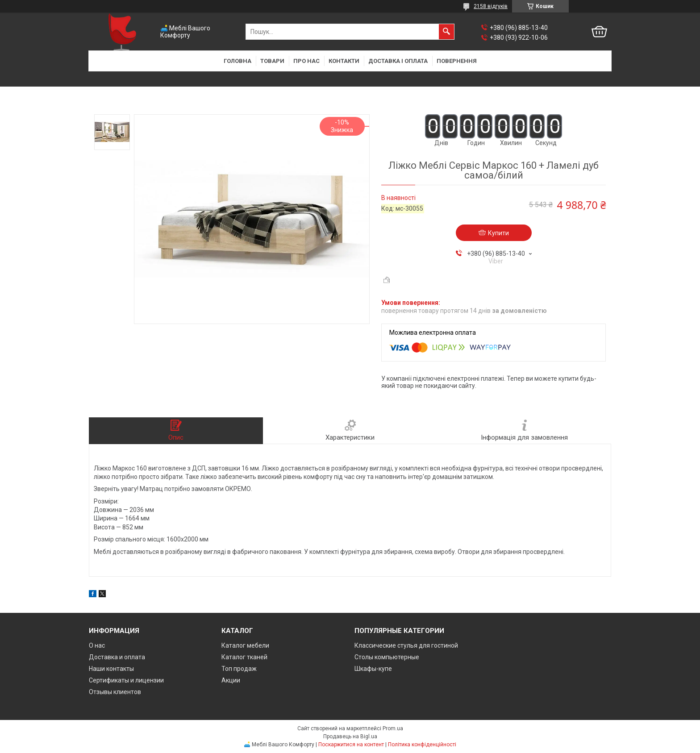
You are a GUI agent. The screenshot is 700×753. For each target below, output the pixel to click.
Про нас (306, 61)
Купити (498, 233)
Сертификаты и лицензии (126, 680)
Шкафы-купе (373, 669)
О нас (97, 645)
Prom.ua (393, 728)
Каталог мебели (245, 645)
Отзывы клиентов (115, 692)
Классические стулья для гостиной (406, 645)
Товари (272, 61)
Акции (231, 680)
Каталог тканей (244, 657)
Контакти (344, 61)
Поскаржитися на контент (351, 745)
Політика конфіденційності (422, 745)
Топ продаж (239, 669)
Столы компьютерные (387, 657)
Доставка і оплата (398, 61)
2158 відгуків (491, 6)
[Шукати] (446, 32)
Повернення (457, 61)
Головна (237, 61)
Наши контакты (111, 669)
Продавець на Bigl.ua (350, 736)
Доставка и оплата (117, 657)
